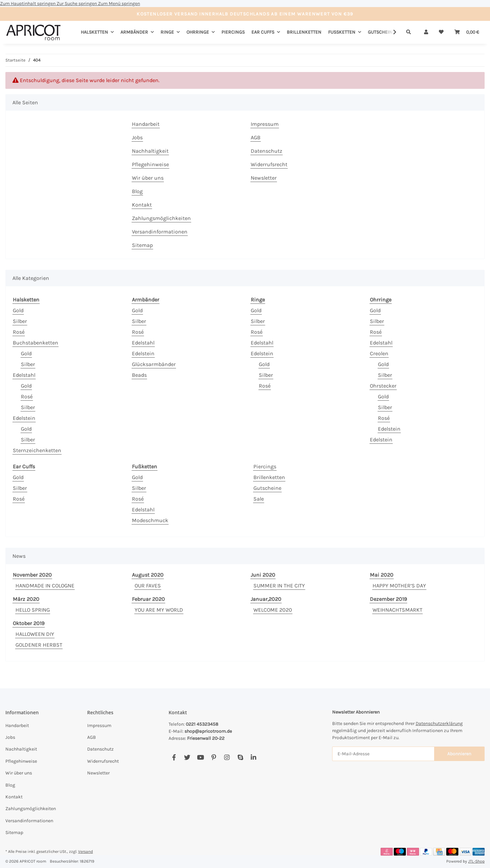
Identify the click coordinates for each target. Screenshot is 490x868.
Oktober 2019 (29, 623)
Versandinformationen (160, 232)
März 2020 (26, 599)
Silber (20, 321)
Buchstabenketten (36, 343)
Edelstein (24, 418)
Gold (18, 310)
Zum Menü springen (119, 4)
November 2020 (32, 575)
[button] (426, 32)
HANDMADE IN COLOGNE (45, 586)
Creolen (379, 353)
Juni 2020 (263, 575)
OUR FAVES (148, 586)
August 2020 (148, 575)
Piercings (265, 466)
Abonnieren (459, 754)
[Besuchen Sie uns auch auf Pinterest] (214, 757)
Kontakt (142, 205)
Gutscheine (267, 488)
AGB (256, 137)
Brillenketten (269, 477)
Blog (137, 191)
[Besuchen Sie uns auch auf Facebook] (174, 757)
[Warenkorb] (467, 32)
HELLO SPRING (33, 610)
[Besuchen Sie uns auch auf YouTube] (200, 757)
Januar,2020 (266, 599)
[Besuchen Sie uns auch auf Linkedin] (253, 757)
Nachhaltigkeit (150, 151)
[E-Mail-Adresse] (383, 754)
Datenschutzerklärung (439, 724)
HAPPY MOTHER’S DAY (399, 586)
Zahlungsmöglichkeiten (161, 218)
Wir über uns (148, 178)
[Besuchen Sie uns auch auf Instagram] (227, 757)
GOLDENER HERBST (39, 645)
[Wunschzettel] (441, 32)
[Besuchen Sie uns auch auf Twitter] (187, 757)
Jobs (137, 137)
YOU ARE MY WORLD (159, 610)
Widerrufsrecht (269, 164)
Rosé (19, 332)
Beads (139, 375)
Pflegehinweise (150, 164)
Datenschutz (267, 151)
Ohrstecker (383, 386)
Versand (85, 852)
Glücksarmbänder (154, 364)
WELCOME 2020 (273, 610)
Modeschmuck (150, 520)
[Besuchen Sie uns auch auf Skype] (240, 757)
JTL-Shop (476, 861)
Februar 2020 (148, 599)
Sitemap (142, 245)
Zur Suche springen (77, 4)
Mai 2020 (382, 575)
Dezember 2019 (388, 599)
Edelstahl (24, 375)
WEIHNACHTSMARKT (397, 610)
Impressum (265, 124)
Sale (259, 499)
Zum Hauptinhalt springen (28, 4)
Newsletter (264, 178)
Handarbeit (146, 124)
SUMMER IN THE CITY (279, 586)
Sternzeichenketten (37, 450)
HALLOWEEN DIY (35, 634)
